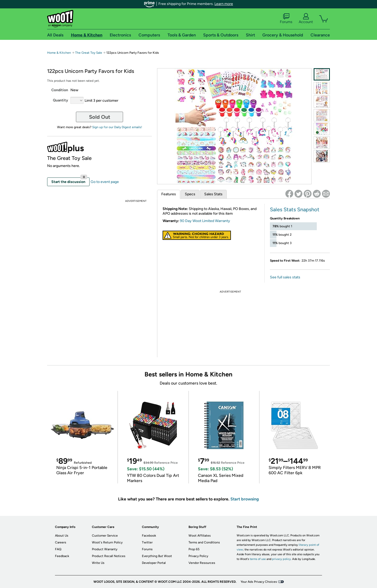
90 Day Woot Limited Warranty (205, 221)
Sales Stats (213, 194)
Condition (60, 90)
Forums (286, 19)
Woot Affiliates (200, 536)
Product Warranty (105, 549)
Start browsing (245, 499)
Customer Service (105, 536)
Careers (61, 542)
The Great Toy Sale (89, 53)
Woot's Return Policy (107, 542)
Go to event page (105, 182)
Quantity (60, 100)
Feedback (62, 556)
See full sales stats (285, 277)
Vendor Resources (202, 563)
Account (306, 19)
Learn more (224, 4)
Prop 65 (194, 549)
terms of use (258, 559)
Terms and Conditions (204, 542)
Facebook (149, 536)
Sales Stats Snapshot (295, 209)
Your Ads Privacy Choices (259, 582)
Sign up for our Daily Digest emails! (117, 127)
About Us (62, 536)
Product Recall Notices (109, 556)
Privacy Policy (198, 556)
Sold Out (100, 117)
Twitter (147, 542)
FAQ (58, 549)
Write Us (98, 563)
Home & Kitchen (59, 53)
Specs (190, 194)
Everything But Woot (157, 556)
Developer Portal (154, 563)
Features (169, 194)
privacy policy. (282, 559)
